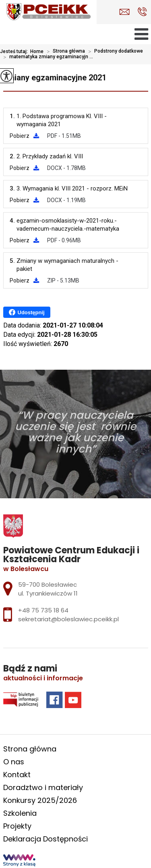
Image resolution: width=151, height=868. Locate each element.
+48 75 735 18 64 (142, 12)
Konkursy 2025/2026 (40, 800)
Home (37, 51)
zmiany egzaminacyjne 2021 (55, 78)
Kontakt (17, 775)
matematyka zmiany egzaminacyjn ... (47, 57)
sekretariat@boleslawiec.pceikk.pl (124, 12)
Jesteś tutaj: (15, 51)
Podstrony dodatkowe (114, 51)
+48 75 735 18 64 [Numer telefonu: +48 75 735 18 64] (43, 610)
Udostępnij (27, 312)
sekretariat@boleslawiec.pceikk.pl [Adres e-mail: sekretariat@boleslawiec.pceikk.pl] (68, 619)
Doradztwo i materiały (43, 787)
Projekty (17, 826)
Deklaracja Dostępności (46, 839)
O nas (14, 762)
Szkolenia (20, 813)
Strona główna (64, 51)
